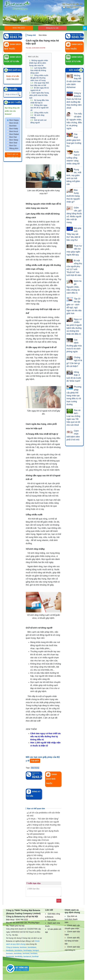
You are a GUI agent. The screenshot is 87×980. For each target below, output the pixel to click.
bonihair (35, 956)
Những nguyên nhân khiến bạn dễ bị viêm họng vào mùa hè (39, 63)
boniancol (27, 956)
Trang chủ (31, 35)
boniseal (26, 953)
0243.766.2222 (19, 28)
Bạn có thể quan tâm (36, 809)
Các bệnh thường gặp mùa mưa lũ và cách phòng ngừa (74, 346)
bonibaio (34, 953)
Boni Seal (13, 143)
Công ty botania (12, 947)
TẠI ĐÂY (35, 761)
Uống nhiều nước (39, 113)
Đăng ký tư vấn (52, 28)
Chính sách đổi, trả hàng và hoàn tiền (72, 941)
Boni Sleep (14, 140)
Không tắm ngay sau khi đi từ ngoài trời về (39, 108)
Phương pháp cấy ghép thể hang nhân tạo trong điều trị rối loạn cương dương (74, 396)
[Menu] (85, 28)
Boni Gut (13, 146)
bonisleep (18, 953)
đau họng (35, 768)
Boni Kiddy (14, 129)
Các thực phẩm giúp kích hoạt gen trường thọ (74, 140)
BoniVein (13, 126)
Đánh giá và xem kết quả (13, 155)
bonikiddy (19, 956)
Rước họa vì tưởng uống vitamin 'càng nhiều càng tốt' (73, 158)
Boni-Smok (14, 123)
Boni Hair (13, 137)
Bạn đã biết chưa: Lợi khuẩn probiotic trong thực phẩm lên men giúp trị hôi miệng (42, 852)
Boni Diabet (14, 134)
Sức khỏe (43, 35)
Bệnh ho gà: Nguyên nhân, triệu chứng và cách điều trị (74, 287)
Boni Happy (14, 120)
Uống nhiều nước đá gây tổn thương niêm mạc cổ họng (39, 78)
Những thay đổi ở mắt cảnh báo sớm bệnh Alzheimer (74, 81)
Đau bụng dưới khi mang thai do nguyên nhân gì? (73, 196)
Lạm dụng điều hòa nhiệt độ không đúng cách (38, 70)
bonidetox (19, 950)
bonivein (10, 953)
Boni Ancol (14, 131)
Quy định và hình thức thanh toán (71, 919)
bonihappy (28, 950)
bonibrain (10, 950)
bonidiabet (32, 947)
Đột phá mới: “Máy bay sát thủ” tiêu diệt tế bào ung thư (74, 234)
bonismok (10, 956)
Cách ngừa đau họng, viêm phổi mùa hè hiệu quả (39, 95)
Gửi (59, 901)
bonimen (23, 947)
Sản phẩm (52, 920)
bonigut (36, 950)
